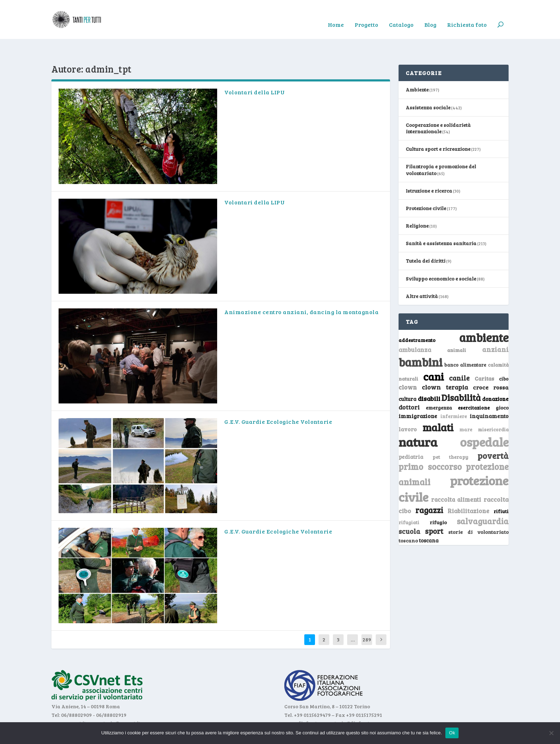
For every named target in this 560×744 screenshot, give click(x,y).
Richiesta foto (467, 15)
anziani (495, 327)
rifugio (438, 500)
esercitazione (474, 386)
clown (408, 365)
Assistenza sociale (428, 85)
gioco (502, 386)
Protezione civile (426, 186)
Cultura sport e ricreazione (438, 127)
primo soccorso (430, 445)
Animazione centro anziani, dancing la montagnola (301, 290)
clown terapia (445, 365)
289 (367, 617)
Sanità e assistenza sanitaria (441, 221)
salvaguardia (483, 499)
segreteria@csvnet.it (115, 701)
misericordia (493, 407)
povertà (493, 433)
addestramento (417, 318)
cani (434, 354)
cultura (407, 377)
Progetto (366, 15)
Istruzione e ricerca (429, 168)
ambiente (484, 316)
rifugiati (409, 500)
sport (434, 509)
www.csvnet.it (69, 701)
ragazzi (429, 488)
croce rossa (491, 365)
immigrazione (418, 394)
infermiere (454, 394)
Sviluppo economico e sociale (441, 256)
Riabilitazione (468, 489)
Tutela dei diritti (426, 239)
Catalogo (401, 15)
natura (418, 420)
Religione (417, 204)
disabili (429, 377)
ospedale (484, 420)
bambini (421, 340)
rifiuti (501, 489)
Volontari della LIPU (254, 70)
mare (466, 407)
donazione (495, 377)
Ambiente (417, 68)
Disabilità (461, 376)
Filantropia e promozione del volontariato (441, 148)
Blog (430, 15)
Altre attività (422, 274)
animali (457, 328)
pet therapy (451, 435)
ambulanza (415, 328)
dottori (409, 385)
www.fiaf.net (301, 701)
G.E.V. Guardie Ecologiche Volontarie (278, 400)
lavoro (408, 407)
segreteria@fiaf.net (345, 701)
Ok (452, 733)
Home (336, 15)
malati (438, 405)
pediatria (411, 435)
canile (459, 356)
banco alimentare (465, 343)
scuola (409, 509)
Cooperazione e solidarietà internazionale (438, 106)
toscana (429, 519)
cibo (504, 357)
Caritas (484, 357)
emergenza (439, 386)
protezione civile (454, 467)
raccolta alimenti (456, 477)
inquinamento (489, 394)
